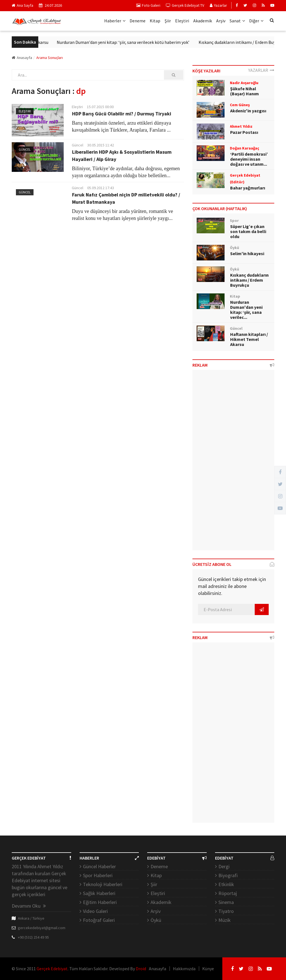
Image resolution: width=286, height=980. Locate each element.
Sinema (226, 902)
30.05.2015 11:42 (101, 145)
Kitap (155, 21)
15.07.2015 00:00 (100, 107)
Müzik (225, 920)
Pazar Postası (244, 132)
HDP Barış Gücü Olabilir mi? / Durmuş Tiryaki (122, 114)
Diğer (256, 21)
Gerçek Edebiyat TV (185, 5)
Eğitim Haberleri (100, 902)
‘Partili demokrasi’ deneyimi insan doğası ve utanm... (249, 159)
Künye (208, 969)
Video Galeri (95, 911)
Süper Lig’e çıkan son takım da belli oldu (248, 231)
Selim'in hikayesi (247, 253)
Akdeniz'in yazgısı (248, 111)
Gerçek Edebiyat (52, 969)
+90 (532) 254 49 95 (33, 937)
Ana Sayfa (22, 5)
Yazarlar (218, 5)
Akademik (203, 21)
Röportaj (228, 893)
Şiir (168, 21)
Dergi (224, 866)
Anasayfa (22, 58)
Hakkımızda (184, 969)
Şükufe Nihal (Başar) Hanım (245, 91)
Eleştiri (182, 21)
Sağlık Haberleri (99, 893)
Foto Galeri (148, 5)
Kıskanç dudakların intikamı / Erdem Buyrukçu (249, 280)
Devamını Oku (29, 906)
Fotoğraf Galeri (99, 920)
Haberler (115, 21)
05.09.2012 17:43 (101, 188)
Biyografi (228, 875)
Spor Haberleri (98, 875)
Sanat (237, 21)
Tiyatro (226, 911)
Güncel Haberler (99, 866)
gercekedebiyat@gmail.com (42, 928)
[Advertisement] (233, 462)
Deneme (138, 21)
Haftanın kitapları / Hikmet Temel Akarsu (249, 339)
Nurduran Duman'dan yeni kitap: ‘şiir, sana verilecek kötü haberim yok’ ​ (129, 42)
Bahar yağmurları (248, 188)
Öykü (156, 920)
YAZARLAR (261, 70)
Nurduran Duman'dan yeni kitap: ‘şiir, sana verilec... (246, 310)
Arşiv (221, 21)
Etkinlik (226, 884)
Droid (141, 969)
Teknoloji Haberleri (103, 884)
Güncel (25, 149)
